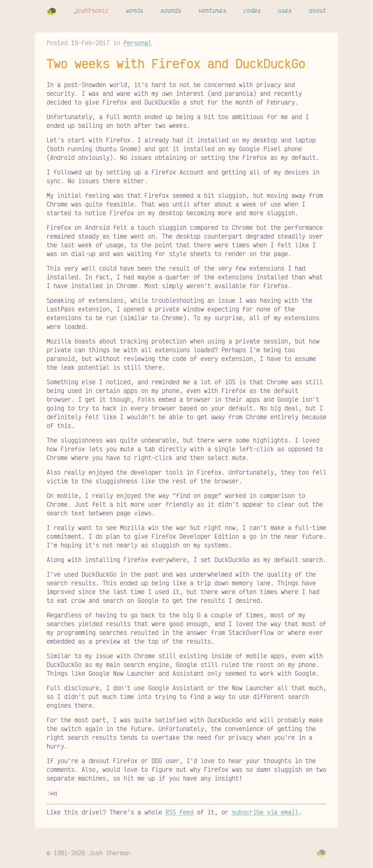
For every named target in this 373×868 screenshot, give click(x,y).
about (318, 10)
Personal (138, 43)
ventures (213, 10)
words (134, 10)
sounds (171, 10)
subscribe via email (265, 811)
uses (285, 10)
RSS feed (179, 811)
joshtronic (91, 10)
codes (252, 10)
